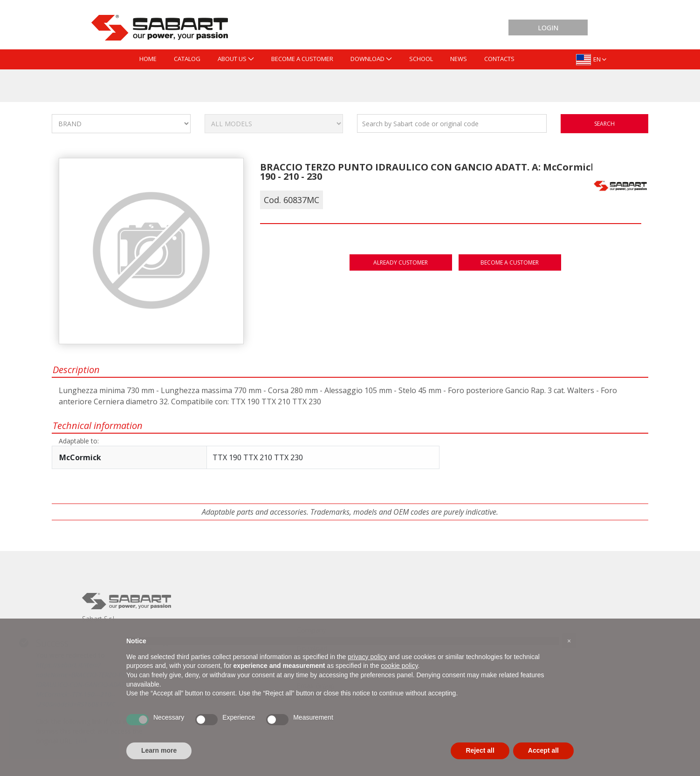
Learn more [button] (159, 750)
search (604, 124)
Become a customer (510, 262)
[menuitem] (148, 59)
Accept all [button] (543, 750)
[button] (569, 641)
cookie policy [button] (399, 666)
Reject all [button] (480, 750)
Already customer (401, 262)
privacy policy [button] (367, 657)
